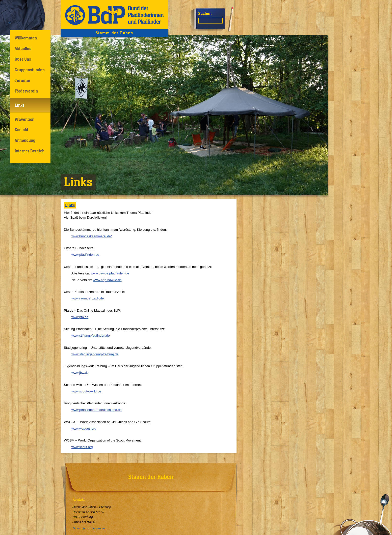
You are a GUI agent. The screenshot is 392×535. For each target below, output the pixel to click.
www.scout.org (82, 447)
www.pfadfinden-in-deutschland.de (97, 410)
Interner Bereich (30, 151)
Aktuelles (23, 49)
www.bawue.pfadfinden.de (110, 273)
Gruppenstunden (30, 70)
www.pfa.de (80, 317)
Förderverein (26, 91)
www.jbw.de (80, 373)
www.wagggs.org (84, 428)
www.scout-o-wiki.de (86, 391)
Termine (22, 80)
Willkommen (26, 38)
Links (20, 105)
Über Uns (23, 59)
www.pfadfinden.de (85, 255)
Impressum (98, 528)
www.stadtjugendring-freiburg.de (95, 354)
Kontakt (21, 130)
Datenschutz (81, 528)
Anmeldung (25, 140)
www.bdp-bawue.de (107, 280)
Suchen (205, 13)
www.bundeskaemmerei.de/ (92, 236)
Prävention (24, 119)
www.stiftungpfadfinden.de (91, 335)
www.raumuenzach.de (88, 298)
